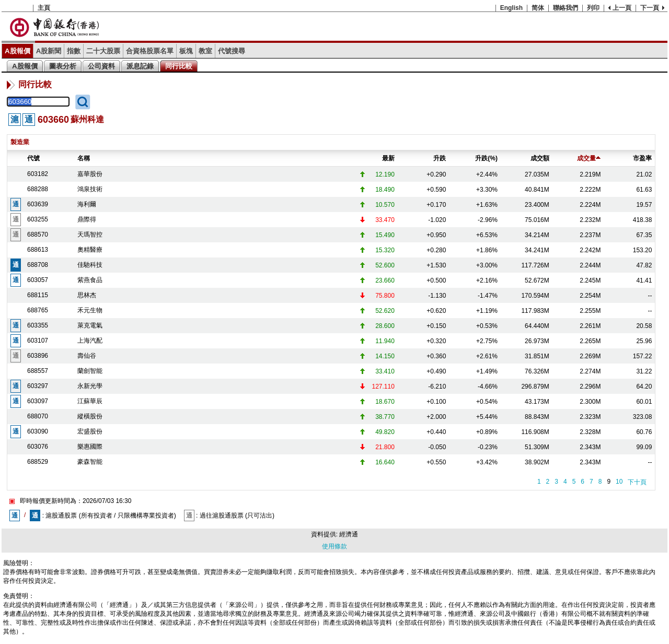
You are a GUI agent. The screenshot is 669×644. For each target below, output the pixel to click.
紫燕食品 (90, 280)
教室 (205, 51)
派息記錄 (140, 66)
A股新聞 (49, 51)
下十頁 (637, 482)
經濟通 (349, 534)
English (511, 8)
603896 (38, 356)
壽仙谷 (87, 356)
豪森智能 (90, 462)
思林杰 (87, 295)
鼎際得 (87, 219)
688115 (38, 295)
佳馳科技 (90, 265)
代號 (33, 158)
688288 (38, 189)
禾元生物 (90, 310)
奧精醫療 (90, 250)
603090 (38, 431)
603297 (38, 386)
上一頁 (622, 8)
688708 (38, 265)
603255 (38, 219)
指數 (74, 51)
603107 (38, 341)
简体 (538, 8)
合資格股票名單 (150, 51)
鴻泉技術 (90, 189)
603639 (38, 204)
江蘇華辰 (90, 401)
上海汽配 (90, 341)
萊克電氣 (90, 325)
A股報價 (18, 51)
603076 (38, 447)
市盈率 (642, 158)
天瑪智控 (90, 235)
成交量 (589, 158)
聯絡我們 (566, 8)
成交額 (540, 158)
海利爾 (87, 204)
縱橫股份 (90, 416)
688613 (38, 250)
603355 (38, 325)
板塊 (186, 51)
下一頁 (650, 8)
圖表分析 (63, 66)
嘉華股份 (90, 174)
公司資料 (101, 66)
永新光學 (90, 386)
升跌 (440, 158)
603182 (38, 174)
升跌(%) (486, 158)
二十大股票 (103, 51)
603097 (38, 401)
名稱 (84, 158)
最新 (388, 158)
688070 (38, 416)
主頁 (44, 8)
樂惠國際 (90, 447)
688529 (38, 462)
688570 (38, 235)
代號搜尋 (232, 51)
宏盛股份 (90, 431)
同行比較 (179, 66)
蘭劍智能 (90, 371)
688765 (38, 310)
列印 (593, 8)
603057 (38, 280)
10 (619, 482)
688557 (38, 371)
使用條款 (334, 546)
